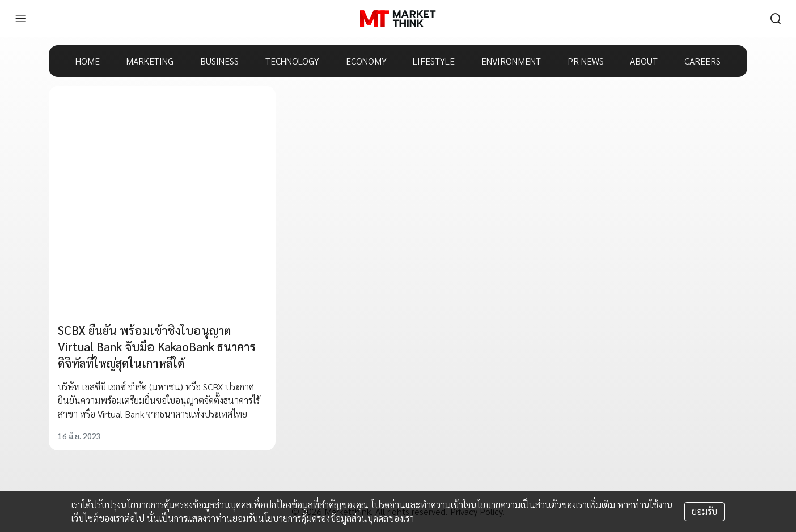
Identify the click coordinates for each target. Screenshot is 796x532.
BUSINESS (219, 61)
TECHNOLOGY (292, 61)
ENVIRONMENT (511, 61)
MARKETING (150, 61)
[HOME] (398, 19)
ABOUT (644, 61)
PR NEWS (586, 61)
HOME (88, 61)
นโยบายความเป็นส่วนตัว (516, 505)
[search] (776, 19)
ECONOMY (366, 61)
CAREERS (702, 61)
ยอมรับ (704, 511)
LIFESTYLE (434, 61)
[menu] (20, 19)
